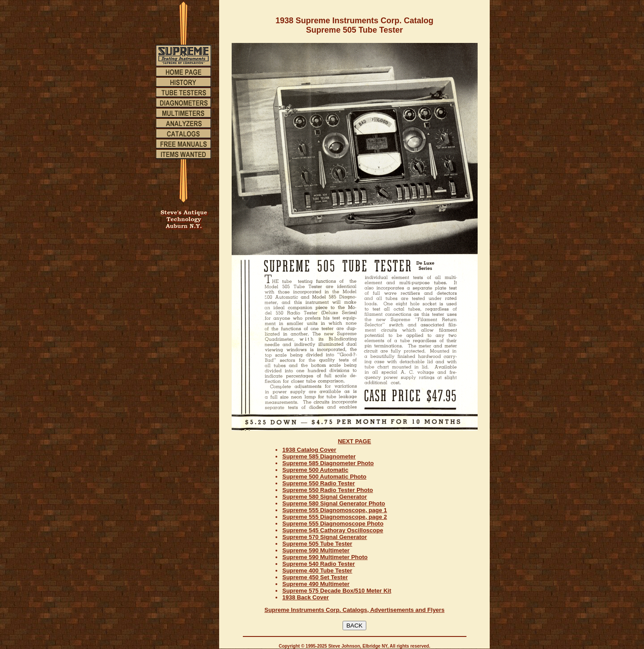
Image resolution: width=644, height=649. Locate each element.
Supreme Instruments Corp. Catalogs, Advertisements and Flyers (354, 610)
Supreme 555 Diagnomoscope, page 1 (335, 510)
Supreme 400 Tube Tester (317, 571)
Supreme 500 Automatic (315, 470)
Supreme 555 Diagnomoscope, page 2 (335, 517)
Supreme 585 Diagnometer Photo (328, 463)
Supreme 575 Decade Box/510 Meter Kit (337, 591)
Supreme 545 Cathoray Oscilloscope (333, 530)
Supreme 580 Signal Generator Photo (334, 503)
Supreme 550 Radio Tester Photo (328, 490)
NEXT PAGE (354, 441)
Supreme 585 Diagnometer (319, 456)
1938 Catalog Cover (309, 450)
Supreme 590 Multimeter (316, 550)
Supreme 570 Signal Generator (324, 537)
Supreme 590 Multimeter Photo (325, 557)
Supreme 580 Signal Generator (324, 497)
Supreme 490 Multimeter (316, 584)
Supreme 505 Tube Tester (317, 544)
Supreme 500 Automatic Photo (324, 477)
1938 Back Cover (305, 597)
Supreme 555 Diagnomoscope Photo (333, 524)
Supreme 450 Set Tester (315, 577)
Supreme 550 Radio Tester (318, 483)
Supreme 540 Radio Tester (318, 564)
